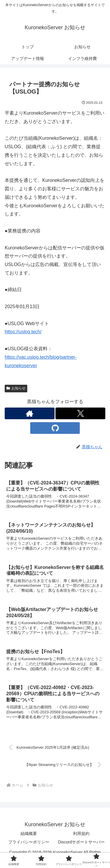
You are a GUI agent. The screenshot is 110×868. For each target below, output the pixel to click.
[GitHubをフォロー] (55, 428)
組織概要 (29, 834)
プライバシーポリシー (29, 842)
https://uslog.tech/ (23, 332)
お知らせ (16, 388)
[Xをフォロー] (80, 413)
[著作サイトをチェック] (30, 413)
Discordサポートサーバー (81, 842)
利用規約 (81, 834)
